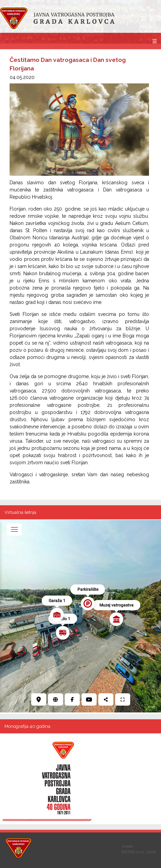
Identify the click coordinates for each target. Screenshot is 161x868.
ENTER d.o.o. (133, 852)
